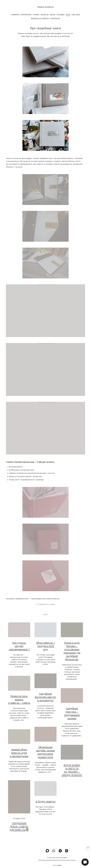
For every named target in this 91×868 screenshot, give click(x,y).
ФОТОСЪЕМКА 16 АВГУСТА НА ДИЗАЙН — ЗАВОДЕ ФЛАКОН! (72, 772)
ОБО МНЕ (76, 15)
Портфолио (26, 15)
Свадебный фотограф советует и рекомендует (45, 699)
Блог (68, 15)
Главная (15, 15)
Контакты (55, 18)
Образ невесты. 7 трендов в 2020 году (45, 648)
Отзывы (61, 15)
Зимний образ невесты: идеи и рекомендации (19, 755)
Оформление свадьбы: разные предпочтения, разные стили (46, 754)
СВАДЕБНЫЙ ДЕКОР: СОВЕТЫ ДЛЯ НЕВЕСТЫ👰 (19, 829)
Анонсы (44, 15)
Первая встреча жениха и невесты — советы (19, 702)
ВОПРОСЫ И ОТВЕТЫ (40, 18)
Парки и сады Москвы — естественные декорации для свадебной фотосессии (72, 653)
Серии (36, 15)
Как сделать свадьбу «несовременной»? (19, 648)
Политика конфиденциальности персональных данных (57, 862)
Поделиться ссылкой (47, 607)
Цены (53, 15)
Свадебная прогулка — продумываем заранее (72, 716)
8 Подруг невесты (45, 804)
